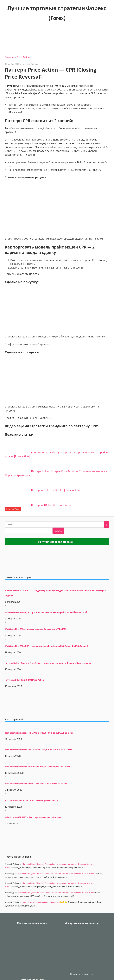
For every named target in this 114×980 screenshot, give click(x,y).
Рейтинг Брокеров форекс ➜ (57, 542)
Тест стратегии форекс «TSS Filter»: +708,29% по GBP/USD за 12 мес (38, 750)
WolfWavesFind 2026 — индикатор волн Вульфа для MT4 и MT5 (36, 629)
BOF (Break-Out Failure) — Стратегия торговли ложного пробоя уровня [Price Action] (46, 612)
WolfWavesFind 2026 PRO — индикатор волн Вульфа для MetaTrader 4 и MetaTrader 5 (46, 646)
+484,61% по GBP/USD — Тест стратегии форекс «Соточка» (34, 817)
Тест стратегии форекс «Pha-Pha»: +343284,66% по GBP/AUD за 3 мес (39, 733)
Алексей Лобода (30, 64)
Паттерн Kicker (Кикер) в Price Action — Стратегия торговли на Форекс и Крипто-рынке (48, 663)
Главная (9, 57)
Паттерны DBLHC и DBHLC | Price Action (24, 680)
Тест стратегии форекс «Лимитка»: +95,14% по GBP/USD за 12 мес (38, 767)
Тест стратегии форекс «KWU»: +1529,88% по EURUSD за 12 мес (36, 784)
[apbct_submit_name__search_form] (58, 531)
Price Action (23, 57)
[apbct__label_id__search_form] (29, 531)
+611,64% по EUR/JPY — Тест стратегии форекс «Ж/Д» (32, 800)
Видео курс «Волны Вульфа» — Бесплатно (41, 902)
